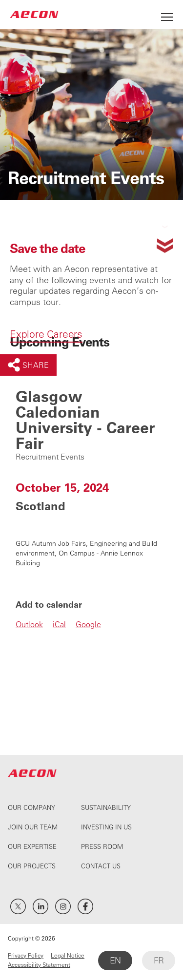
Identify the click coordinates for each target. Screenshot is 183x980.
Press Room (102, 846)
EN (115, 960)
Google (88, 624)
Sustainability (106, 807)
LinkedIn (41, 906)
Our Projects (32, 866)
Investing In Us (106, 827)
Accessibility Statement (39, 964)
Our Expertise (32, 846)
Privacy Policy (26, 955)
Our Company (31, 807)
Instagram (63, 906)
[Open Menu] (167, 14)
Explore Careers (46, 334)
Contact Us (101, 866)
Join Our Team (33, 827)
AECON (34, 14)
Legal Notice (68, 955)
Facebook (85, 906)
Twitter (18, 906)
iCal (59, 624)
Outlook (29, 624)
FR (159, 960)
